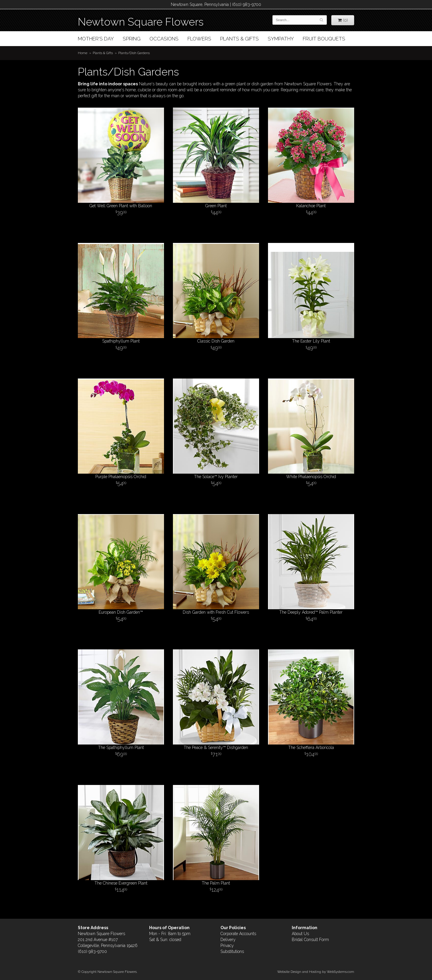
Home (83, 53)
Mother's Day (96, 39)
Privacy (227, 946)
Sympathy (281, 39)
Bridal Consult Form (310, 940)
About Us (300, 934)
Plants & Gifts (239, 39)
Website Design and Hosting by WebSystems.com (316, 972)
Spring (132, 39)
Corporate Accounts (238, 934)
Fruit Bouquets (324, 39)
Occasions (164, 39)
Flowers (199, 39)
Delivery (228, 940)
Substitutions (232, 951)
